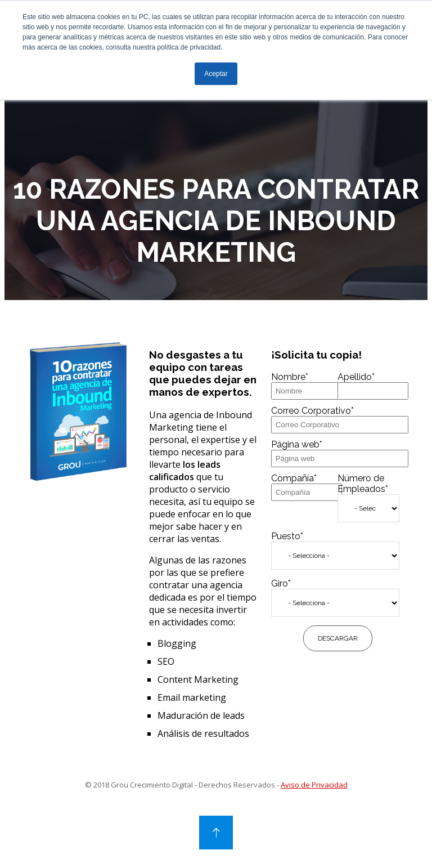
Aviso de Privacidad (314, 799)
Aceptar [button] (216, 74)
